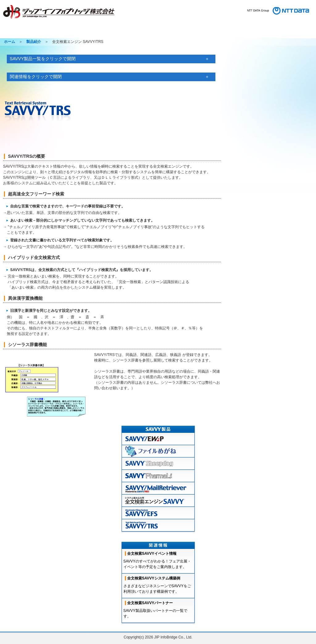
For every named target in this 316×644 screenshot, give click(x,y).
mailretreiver (158, 488)
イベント (212, 33)
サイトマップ (198, 20)
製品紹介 (48, 33)
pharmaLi (158, 476)
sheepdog (158, 464)
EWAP (158, 439)
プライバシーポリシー (260, 20)
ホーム (17, 33)
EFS (158, 513)
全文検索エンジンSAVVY (158, 501)
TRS (158, 525)
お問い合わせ (226, 20)
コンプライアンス (298, 20)
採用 (187, 33)
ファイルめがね (158, 451)
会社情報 (161, 33)
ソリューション (124, 33)
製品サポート (83, 33)
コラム (243, 33)
